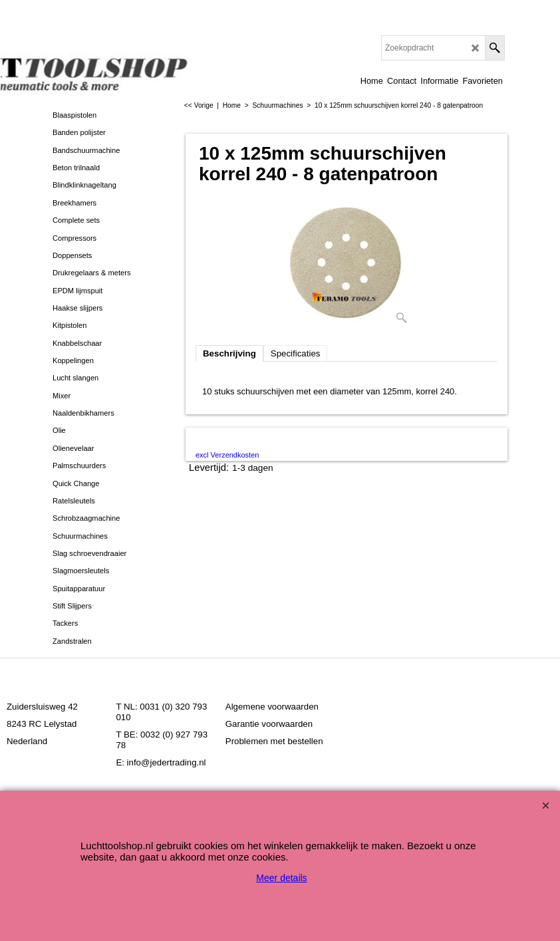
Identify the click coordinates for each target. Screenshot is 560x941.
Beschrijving (229, 353)
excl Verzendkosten (227, 455)
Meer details (281, 878)
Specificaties (296, 353)
